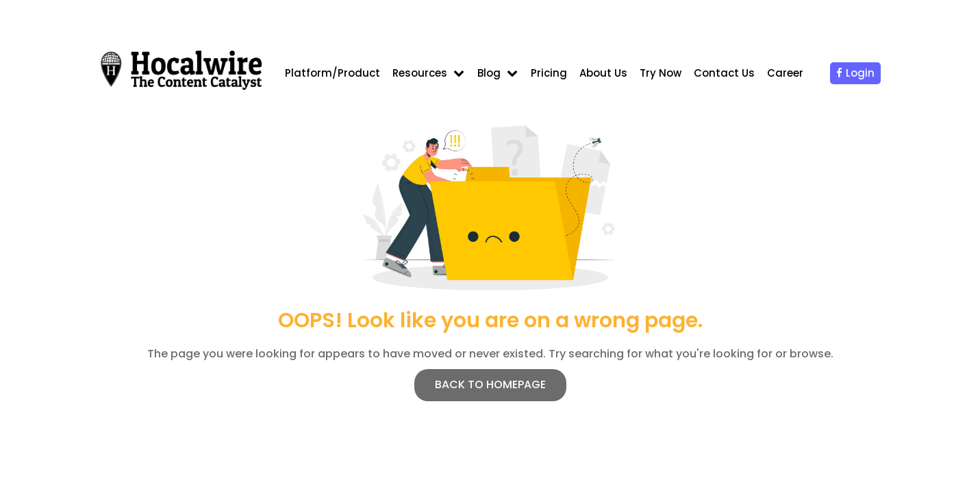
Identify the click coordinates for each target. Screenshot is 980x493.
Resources (420, 73)
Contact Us (724, 73)
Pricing (549, 73)
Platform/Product (332, 73)
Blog (489, 73)
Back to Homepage (490, 384)
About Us (603, 73)
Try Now (661, 73)
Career (785, 73)
